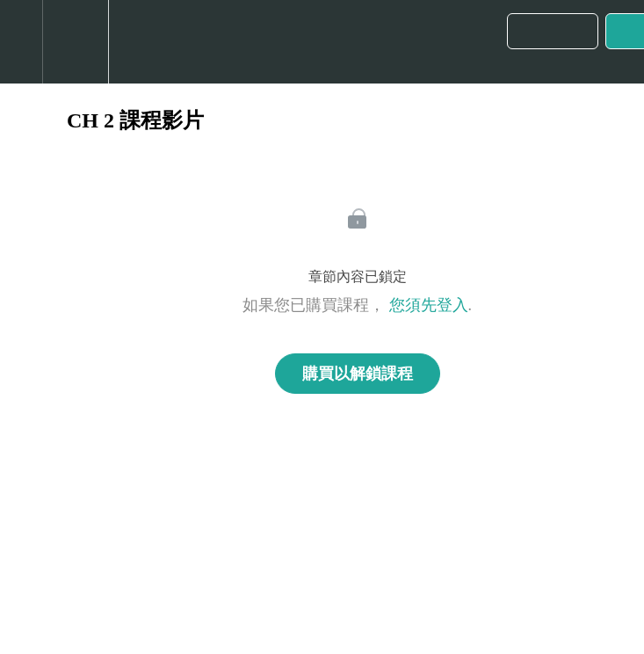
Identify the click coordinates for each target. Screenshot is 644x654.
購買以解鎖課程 (358, 374)
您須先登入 (429, 305)
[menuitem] (75, 42)
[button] (21, 42)
